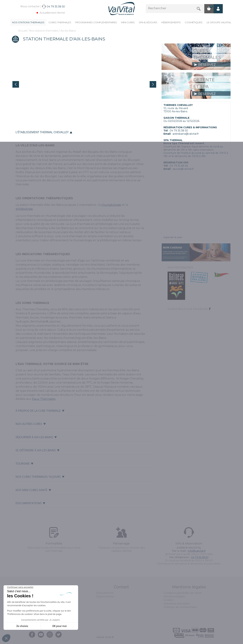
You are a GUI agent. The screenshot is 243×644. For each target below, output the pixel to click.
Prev (16, 84)
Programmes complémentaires (96, 22)
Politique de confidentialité (180, 607)
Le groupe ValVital (219, 22)
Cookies (169, 600)
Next (153, 84)
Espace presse (105, 596)
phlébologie (24, 209)
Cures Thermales (60, 22)
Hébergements (171, 22)
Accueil (23, 31)
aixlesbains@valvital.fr (186, 134)
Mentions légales (174, 596)
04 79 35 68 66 (179, 166)
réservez (205, 65)
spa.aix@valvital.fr (183, 169)
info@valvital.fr (197, 551)
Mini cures (128, 22)
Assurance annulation (177, 604)
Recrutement (105, 593)
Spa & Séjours (148, 22)
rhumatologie (111, 205)
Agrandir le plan (173, 237)
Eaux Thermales (44, 399)
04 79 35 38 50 (179, 131)
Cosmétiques (194, 22)
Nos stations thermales (28, 22)
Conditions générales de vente (183, 593)
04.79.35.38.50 (200, 557)
